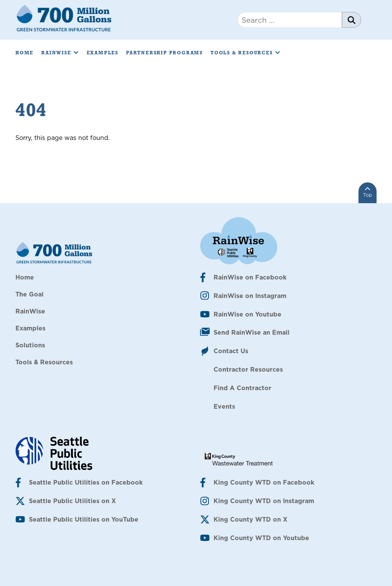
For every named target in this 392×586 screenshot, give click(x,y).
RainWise (60, 53)
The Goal (29, 294)
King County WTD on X (251, 519)
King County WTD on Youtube (261, 538)
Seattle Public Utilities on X (72, 501)
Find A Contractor (242, 388)
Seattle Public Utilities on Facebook (86, 482)
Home (24, 53)
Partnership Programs (164, 53)
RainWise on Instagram (250, 296)
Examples (103, 53)
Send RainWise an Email (252, 332)
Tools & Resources (246, 53)
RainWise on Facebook (250, 277)
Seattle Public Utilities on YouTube (84, 519)
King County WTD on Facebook (264, 482)
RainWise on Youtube (247, 314)
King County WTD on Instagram (264, 501)
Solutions (30, 345)
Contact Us (231, 351)
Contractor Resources (248, 369)
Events (224, 406)
